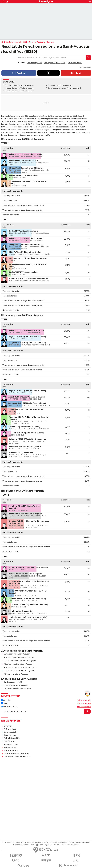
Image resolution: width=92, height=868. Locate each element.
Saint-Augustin (53, 88)
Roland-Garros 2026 (12, 738)
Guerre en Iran (10, 735)
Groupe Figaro (55, 845)
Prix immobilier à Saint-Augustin (17, 689)
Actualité (6, 700)
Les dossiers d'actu (10, 707)
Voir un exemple (84, 700)
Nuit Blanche (9, 741)
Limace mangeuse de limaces (16, 753)
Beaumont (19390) (35, 63)
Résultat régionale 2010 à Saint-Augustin (20, 91)
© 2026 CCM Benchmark (70, 845)
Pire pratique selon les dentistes (17, 757)
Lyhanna (7, 726)
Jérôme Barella (10, 747)
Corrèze (50, 42)
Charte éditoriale (28, 843)
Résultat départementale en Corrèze (19, 657)
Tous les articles (54, 843)
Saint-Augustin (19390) (13, 682)
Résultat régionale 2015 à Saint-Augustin (19, 88)
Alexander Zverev (11, 744)
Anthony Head (10, 729)
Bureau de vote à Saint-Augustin (17, 654)
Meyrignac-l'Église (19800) (55, 63)
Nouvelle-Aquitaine (37, 42)
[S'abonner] (46, 711)
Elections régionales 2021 (16, 42)
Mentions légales (44, 845)
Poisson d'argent (11, 750)
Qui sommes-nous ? (9, 843)
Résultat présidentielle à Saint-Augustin (20, 661)
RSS (62, 843)
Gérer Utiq (33, 845)
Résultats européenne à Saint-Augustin (20, 667)
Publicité (38, 843)
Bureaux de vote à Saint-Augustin (60, 85)
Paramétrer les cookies (21, 845)
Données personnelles (83, 843)
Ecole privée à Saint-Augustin (16, 685)
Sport (4, 703)
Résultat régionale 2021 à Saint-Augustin (19, 85)
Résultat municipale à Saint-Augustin (19, 671)
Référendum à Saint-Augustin (16, 674)
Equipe (19, 843)
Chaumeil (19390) (75, 63)
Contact (45, 843)
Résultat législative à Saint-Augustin (18, 664)
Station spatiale (10, 732)
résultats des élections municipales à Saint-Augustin (66, 121)
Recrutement (70, 843)
